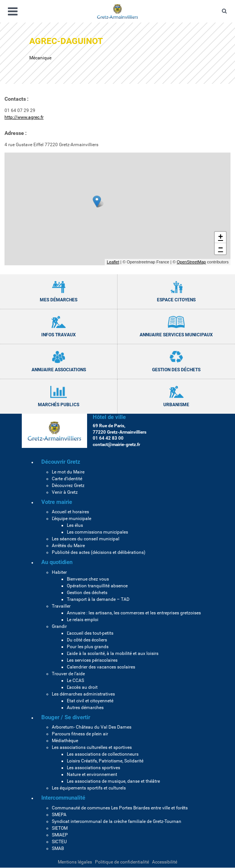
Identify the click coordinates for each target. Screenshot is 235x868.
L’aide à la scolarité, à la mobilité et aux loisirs (113, 653)
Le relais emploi (83, 620)
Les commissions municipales (97, 532)
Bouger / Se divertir (66, 717)
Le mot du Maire (68, 472)
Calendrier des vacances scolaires (101, 667)
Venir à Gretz (65, 492)
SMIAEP (60, 835)
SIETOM (60, 828)
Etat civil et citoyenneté (90, 701)
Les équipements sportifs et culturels (89, 788)
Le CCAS (75, 680)
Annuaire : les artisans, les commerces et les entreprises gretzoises (134, 613)
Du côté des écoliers (87, 640)
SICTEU (59, 842)
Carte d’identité (67, 479)
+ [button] (221, 237)
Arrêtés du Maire (68, 546)
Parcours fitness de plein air (80, 734)
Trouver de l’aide (68, 674)
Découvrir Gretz (61, 462)
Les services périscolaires (92, 660)
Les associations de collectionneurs (103, 754)
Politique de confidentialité (122, 862)
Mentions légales (75, 862)
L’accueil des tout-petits (90, 633)
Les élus (75, 525)
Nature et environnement (92, 774)
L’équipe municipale (72, 519)
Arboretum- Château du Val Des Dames (92, 727)
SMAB (58, 848)
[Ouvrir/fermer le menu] (13, 11)
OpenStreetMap (191, 262)
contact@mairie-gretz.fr (116, 445)
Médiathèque (65, 741)
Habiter (59, 572)
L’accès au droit (82, 687)
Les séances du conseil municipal (86, 539)
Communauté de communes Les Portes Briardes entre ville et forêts (120, 808)
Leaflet (113, 262)
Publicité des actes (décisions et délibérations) (99, 552)
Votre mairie (57, 502)
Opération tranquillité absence (97, 586)
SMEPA (59, 815)
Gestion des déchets (87, 593)
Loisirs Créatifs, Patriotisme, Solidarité (105, 761)
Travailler (61, 606)
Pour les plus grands (88, 647)
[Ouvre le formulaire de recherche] (224, 11)
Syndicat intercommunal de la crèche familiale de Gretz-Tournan (117, 821)
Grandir (59, 626)
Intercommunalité (63, 798)
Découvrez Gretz (68, 485)
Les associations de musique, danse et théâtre (113, 781)
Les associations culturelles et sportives (92, 747)
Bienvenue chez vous (88, 579)
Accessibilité (165, 862)
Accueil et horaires (70, 512)
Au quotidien (57, 562)
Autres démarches (85, 708)
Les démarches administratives (83, 694)
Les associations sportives (93, 768)
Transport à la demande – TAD (98, 599)
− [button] (221, 249)
